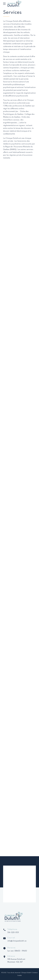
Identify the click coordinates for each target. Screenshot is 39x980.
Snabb (20, 975)
